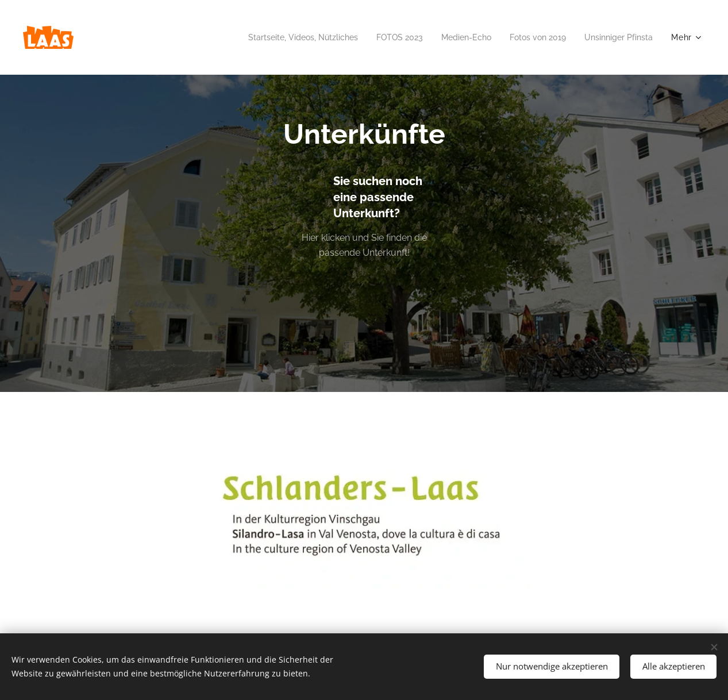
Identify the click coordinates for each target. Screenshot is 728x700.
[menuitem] (279, 37)
